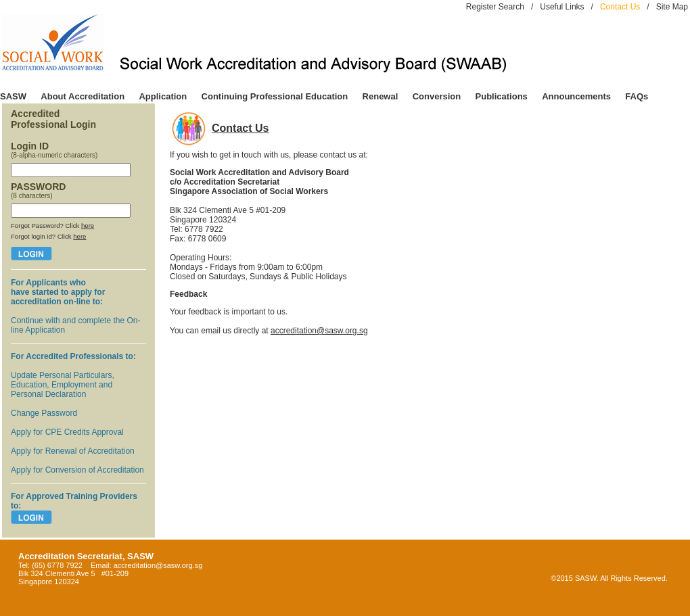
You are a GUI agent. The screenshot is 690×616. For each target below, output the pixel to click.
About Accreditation (83, 96)
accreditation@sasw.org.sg (319, 331)
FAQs (637, 96)
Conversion (437, 96)
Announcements (576, 96)
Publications (502, 96)
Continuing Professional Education (275, 96)
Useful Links (562, 7)
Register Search (495, 7)
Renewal (381, 96)
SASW (13, 96)
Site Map (672, 7)
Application (163, 96)
